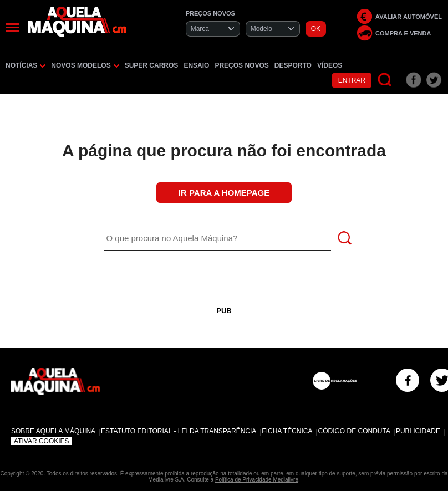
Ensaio (196, 65)
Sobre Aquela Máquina (53, 431)
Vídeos (330, 65)
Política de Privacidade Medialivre (257, 480)
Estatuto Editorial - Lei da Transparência (179, 431)
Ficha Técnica (287, 431)
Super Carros (152, 65)
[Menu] (12, 27)
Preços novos (241, 65)
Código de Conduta (354, 431)
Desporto (293, 65)
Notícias (26, 65)
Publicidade (418, 431)
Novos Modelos (85, 65)
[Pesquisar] (385, 80)
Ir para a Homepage (224, 193)
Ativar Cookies (42, 441)
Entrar (352, 80)
